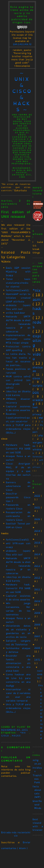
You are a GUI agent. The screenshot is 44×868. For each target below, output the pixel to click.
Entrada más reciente (14, 832)
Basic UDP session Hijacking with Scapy (18, 271)
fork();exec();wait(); (17, 290)
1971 (38, 660)
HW (41, 418)
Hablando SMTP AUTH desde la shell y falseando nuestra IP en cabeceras (18, 324)
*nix (25, 733)
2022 (38, 496)
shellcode (38, 369)
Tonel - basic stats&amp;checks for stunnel (18, 283)
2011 (38, 589)
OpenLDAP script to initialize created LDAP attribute (18, 298)
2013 (38, 566)
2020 (38, 519)
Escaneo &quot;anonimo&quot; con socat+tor (18, 418)
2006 (38, 648)
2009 (38, 613)
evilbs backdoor (16, 313)
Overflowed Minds (37, 805)
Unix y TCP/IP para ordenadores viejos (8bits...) (18, 429)
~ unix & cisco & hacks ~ (22, 91)
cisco (6, 736)
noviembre (40, 674)
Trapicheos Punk (37, 779)
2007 (38, 636)
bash (35, 407)
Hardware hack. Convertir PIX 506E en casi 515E (18, 449)
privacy (37, 414)
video (37, 356)
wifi (41, 460)
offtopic (37, 467)
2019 (38, 531)
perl (35, 432)
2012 (38, 578)
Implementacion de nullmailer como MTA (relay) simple (18, 339)
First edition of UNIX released (16, 214)
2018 (38, 543)
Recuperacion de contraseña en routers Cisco (18, 516)
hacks (16, 736)
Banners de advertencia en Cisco (18, 486)
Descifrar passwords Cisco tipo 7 (18, 497)
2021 (38, 507)
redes (37, 325)
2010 (38, 601)
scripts (38, 385)
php (41, 435)
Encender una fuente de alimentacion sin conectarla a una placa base (18, 663)
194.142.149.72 (22, 44)
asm (37, 299)
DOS (36, 393)
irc (41, 425)
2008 (38, 624)
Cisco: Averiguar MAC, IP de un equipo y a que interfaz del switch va (18, 471)
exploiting (37, 340)
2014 (38, 554)
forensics (38, 456)
